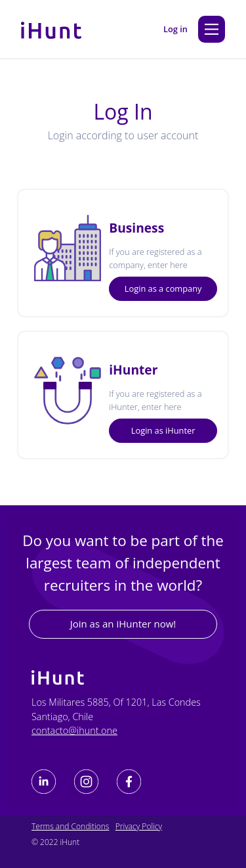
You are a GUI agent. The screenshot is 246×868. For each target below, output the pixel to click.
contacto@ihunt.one (74, 730)
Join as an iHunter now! (123, 624)
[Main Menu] (212, 29)
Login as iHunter (163, 430)
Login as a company (163, 288)
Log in (175, 29)
